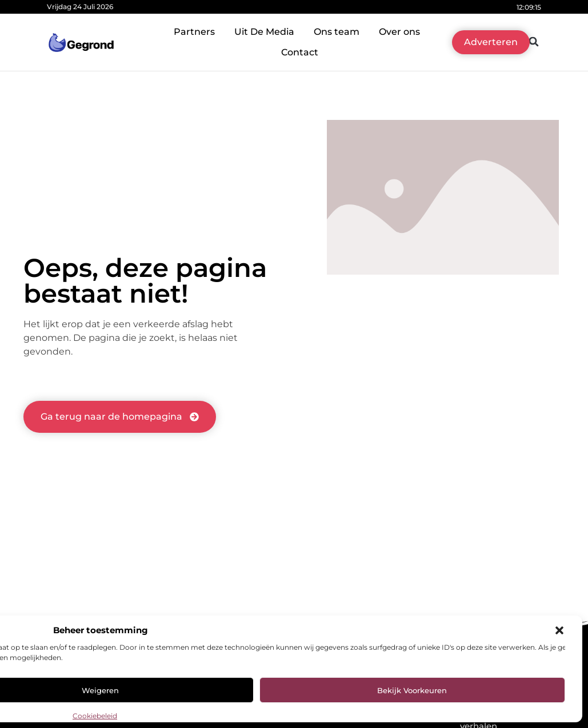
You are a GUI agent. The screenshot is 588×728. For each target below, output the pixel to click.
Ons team (337, 32)
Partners (194, 32)
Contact (300, 52)
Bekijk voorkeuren (412, 690)
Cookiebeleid (95, 716)
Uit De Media (264, 32)
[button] (559, 630)
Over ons (399, 32)
